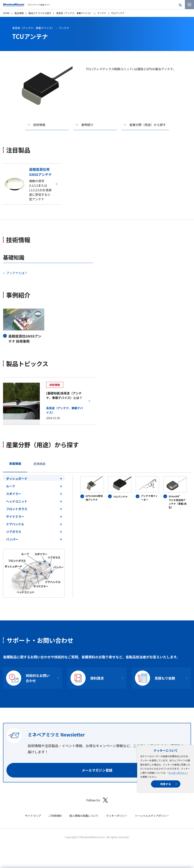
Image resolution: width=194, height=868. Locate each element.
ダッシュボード (17, 478)
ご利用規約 (55, 816)
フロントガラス (17, 509)
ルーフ (11, 486)
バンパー (12, 539)
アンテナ (102, 13)
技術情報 (39, 125)
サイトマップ (33, 816)
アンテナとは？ (17, 273)
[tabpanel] (97, 536)
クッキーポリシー (178, 773)
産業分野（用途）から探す (148, 125)
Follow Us (97, 800)
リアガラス (14, 532)
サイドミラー (15, 516)
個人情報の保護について (84, 816)
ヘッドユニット (17, 501)
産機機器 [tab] (39, 464)
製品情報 (19, 13)
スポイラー (14, 494)
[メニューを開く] (189, 5)
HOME (6, 13)
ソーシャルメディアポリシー (152, 816)
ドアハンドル (15, 524)
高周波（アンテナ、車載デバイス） (74, 13)
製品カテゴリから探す (40, 13)
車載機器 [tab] (15, 464)
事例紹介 (87, 125)
